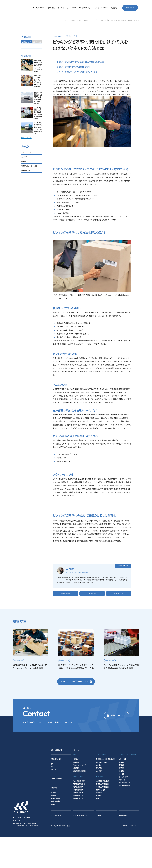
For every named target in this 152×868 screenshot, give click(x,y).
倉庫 (52, 795)
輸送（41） (24, 161)
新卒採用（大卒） (55, 830)
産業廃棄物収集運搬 (80, 802)
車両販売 (99, 827)
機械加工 (122, 799)
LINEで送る (92, 625)
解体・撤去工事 (123, 808)
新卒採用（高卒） (55, 833)
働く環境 (53, 824)
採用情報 (54, 819)
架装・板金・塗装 (101, 821)
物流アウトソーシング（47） (30, 166)
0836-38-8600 (21, 857)
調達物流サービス (79, 827)
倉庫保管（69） (26, 170)
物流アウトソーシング (70, 36)
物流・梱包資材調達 (79, 812)
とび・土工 (122, 811)
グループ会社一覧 (56, 810)
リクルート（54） (26, 152)
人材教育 (99, 802)
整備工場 (53, 801)
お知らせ (99, 846)
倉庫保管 (76, 793)
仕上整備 (122, 805)
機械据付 (122, 802)
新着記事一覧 (26, 138)
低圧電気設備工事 (124, 817)
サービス (76, 781)
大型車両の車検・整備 (103, 812)
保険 (98, 830)
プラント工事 (123, 790)
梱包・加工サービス (79, 824)
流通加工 (76, 799)
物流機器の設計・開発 (80, 815)
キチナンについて (56, 781)
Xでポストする (66, 625)
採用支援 (99, 799)
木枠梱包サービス (79, 830)
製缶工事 (122, 793)
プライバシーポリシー (66, 857)
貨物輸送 (76, 790)
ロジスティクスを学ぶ (81, 846)
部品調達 (99, 824)
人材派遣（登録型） (101, 793)
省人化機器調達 (78, 818)
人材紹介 (99, 796)
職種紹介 (53, 827)
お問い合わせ (130, 8)
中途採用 (53, 835)
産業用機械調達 (78, 821)
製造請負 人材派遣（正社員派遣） (106, 790)
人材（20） (24, 157)
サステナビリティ (56, 846)
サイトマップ (54, 857)
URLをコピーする (119, 625)
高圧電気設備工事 (124, 814)
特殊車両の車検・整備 (103, 815)
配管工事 (122, 796)
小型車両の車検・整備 (103, 818)
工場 (52, 798)
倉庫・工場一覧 (56, 790)
